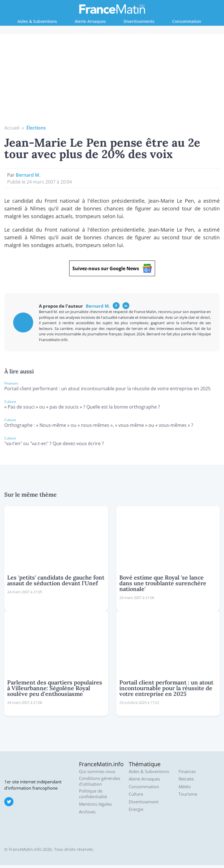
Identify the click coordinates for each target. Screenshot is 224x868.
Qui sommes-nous (97, 772)
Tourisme (188, 794)
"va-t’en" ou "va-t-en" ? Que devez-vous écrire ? (54, 443)
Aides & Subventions (37, 21)
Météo (185, 787)
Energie (78, 34)
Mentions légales (95, 804)
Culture (136, 794)
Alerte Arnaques (90, 21)
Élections (36, 128)
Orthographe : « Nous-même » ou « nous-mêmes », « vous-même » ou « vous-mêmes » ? (99, 425)
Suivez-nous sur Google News (112, 268)
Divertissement (144, 802)
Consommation (187, 21)
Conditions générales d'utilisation (100, 781)
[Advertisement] (112, 81)
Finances (112, 34)
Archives (87, 812)
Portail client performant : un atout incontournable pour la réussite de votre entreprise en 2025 (107, 389)
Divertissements (139, 21)
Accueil (12, 128)
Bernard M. (28, 175)
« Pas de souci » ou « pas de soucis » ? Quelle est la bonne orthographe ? (82, 407)
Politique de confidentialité (93, 794)
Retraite (145, 34)
